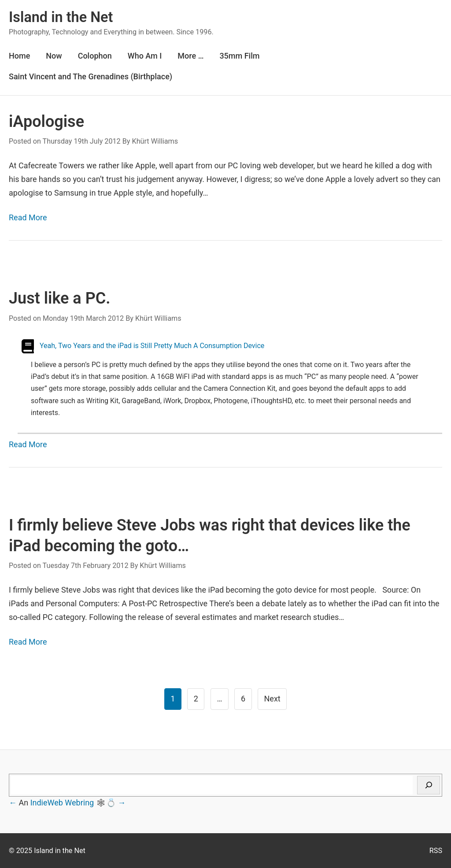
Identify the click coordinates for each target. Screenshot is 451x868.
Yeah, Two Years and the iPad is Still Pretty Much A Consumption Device (152, 346)
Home (19, 56)
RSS (436, 851)
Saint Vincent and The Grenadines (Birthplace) (91, 76)
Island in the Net (61, 17)
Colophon (95, 56)
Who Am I (145, 56)
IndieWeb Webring (62, 803)
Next (272, 699)
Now (54, 56)
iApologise (46, 122)
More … (190, 56)
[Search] (429, 785)
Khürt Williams (155, 141)
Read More (28, 217)
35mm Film (239, 56)
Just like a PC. (61, 298)
